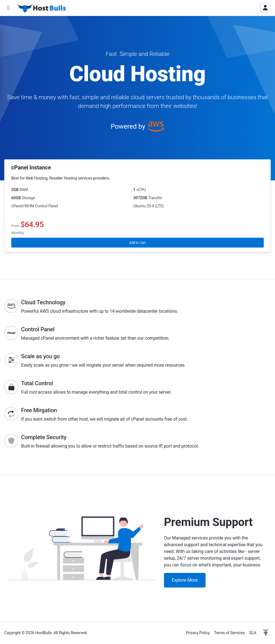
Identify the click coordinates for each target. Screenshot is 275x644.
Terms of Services (229, 633)
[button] (8, 8)
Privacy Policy (198, 633)
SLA (253, 633)
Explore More (185, 580)
